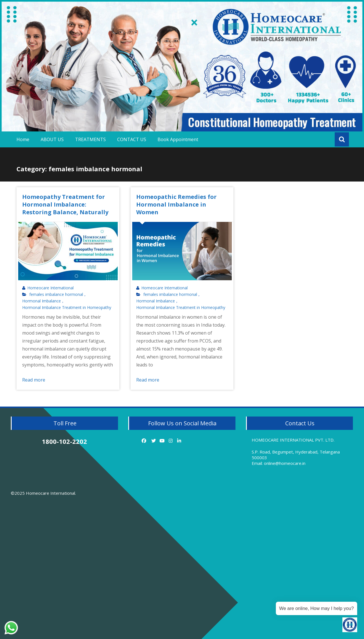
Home (23, 139)
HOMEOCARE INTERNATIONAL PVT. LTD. (293, 440)
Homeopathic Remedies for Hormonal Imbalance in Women (176, 204)
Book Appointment (178, 139)
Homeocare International (50, 288)
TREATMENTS (90, 139)
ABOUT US (52, 139)
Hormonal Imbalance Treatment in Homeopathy (67, 308)
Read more (34, 380)
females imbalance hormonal (56, 294)
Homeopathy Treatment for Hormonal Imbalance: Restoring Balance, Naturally (65, 204)
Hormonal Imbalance (42, 301)
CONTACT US (132, 139)
